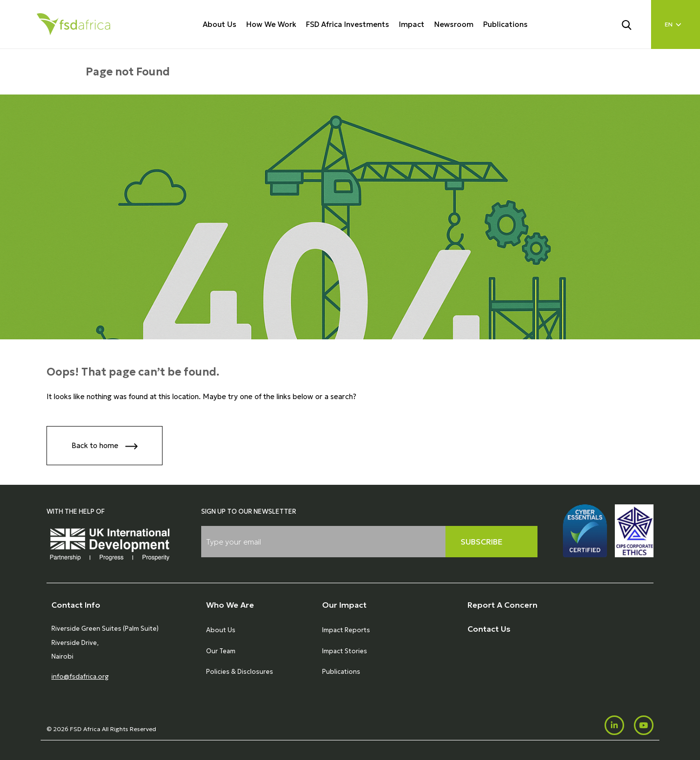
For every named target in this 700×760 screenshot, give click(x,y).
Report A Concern (502, 605)
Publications (505, 24)
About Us (220, 24)
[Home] (73, 24)
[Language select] (676, 24)
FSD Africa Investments (348, 24)
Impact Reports (346, 630)
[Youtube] (644, 725)
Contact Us (489, 629)
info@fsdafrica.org (80, 677)
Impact (412, 24)
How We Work (271, 24)
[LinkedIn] (614, 725)
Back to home (105, 446)
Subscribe (482, 542)
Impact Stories (345, 651)
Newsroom (454, 24)
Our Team (221, 651)
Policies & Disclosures (240, 672)
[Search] (632, 24)
